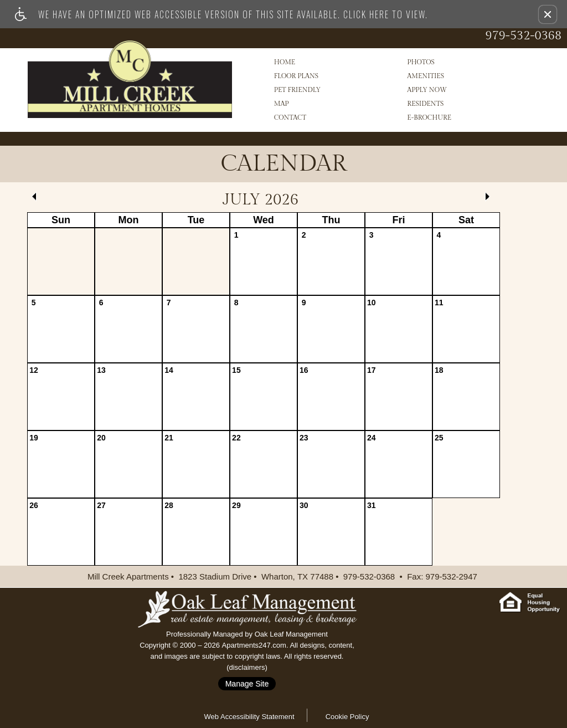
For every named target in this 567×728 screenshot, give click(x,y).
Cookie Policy (347, 717)
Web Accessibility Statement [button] (249, 717)
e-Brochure (429, 117)
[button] (548, 14)
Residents (425, 104)
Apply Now (427, 90)
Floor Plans (296, 76)
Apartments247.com (254, 645)
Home (285, 62)
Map (282, 104)
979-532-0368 (523, 35)
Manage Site (247, 684)
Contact (290, 117)
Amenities (426, 76)
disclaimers (247, 667)
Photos (421, 62)
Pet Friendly (297, 90)
